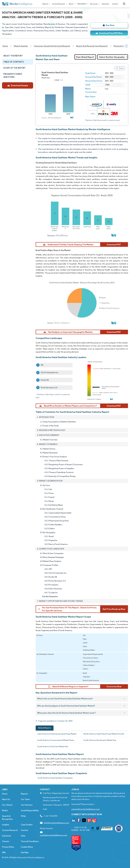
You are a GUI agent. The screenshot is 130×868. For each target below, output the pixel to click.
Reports (46, 4)
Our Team (25, 799)
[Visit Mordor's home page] (17, 4)
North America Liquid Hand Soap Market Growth (104, 734)
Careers (6, 841)
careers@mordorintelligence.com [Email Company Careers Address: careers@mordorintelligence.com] (85, 809)
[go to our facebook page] (79, 821)
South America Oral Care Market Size (53, 746)
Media (5, 810)
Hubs (23, 836)
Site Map (25, 852)
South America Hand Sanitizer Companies (55, 778)
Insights (6, 825)
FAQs (23, 816)
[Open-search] (124, 4)
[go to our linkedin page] (73, 821)
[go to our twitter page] (84, 821)
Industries (105, 4)
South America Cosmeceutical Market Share (56, 740)
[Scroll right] (126, 46)
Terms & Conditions (30, 841)
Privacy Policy (8, 847)
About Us (6, 799)
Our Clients (7, 805)
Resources (95, 4)
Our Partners (27, 805)
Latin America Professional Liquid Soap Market (57, 734)
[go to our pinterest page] (89, 821)
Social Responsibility (30, 810)
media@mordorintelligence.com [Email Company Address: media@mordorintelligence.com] (54, 835)
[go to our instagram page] (94, 821)
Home (5, 794)
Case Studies (27, 825)
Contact (115, 4)
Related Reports (45, 728)
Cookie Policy (27, 847)
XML (4, 852)
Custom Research (59, 4)
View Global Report (85, 57)
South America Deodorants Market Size (100, 740)
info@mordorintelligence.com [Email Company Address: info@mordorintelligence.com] (56, 823)
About (72, 4)
